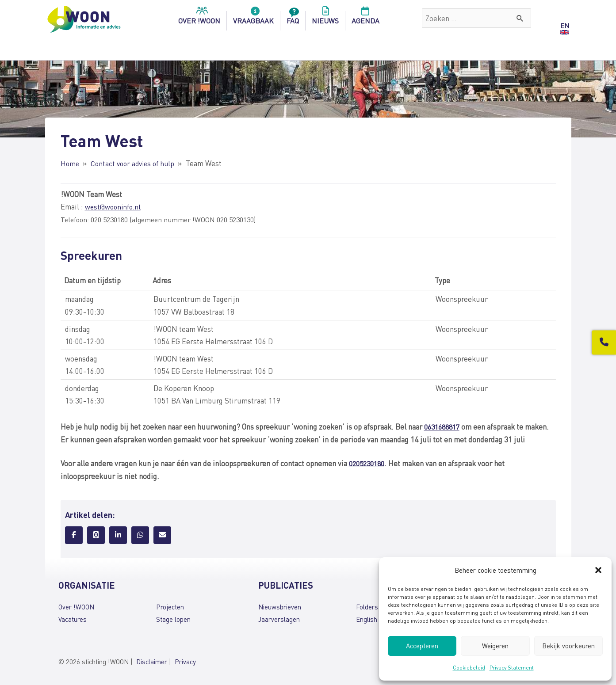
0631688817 (444, 426)
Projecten (170, 605)
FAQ (293, 18)
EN (565, 26)
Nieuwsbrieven (280, 605)
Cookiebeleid (469, 668)
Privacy (185, 660)
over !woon (199, 18)
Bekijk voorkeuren (568, 646)
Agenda (365, 18)
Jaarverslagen (279, 618)
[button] (598, 570)
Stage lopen (173, 618)
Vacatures (73, 618)
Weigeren (495, 646)
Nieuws (325, 18)
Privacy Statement (512, 668)
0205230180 (369, 462)
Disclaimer (152, 660)
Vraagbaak (253, 18)
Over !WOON (76, 605)
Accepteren (422, 646)
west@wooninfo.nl (114, 206)
